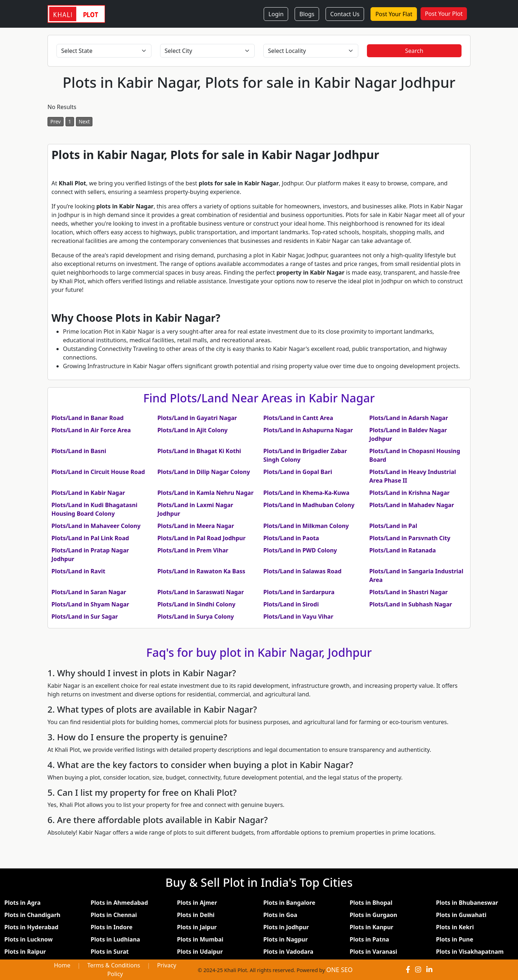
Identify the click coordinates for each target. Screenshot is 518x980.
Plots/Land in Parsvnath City (410, 538)
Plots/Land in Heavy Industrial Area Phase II (413, 476)
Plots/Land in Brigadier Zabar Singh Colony (305, 455)
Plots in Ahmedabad (119, 903)
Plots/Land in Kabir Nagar (88, 493)
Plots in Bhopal (371, 903)
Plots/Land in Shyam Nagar (90, 604)
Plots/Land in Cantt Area (298, 418)
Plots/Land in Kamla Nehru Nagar (206, 493)
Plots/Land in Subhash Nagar (411, 604)
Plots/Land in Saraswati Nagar (201, 592)
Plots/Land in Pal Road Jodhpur (202, 538)
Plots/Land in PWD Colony (300, 550)
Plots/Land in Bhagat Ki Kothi (199, 451)
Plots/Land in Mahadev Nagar (412, 505)
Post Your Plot (444, 14)
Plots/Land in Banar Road (88, 418)
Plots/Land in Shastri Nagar (409, 592)
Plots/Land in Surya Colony (196, 617)
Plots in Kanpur (371, 927)
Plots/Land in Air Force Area (91, 430)
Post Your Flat (394, 14)
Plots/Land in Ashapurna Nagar (308, 430)
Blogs (307, 14)
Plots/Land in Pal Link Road (90, 538)
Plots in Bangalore (289, 903)
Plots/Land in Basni (79, 451)
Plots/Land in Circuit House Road (98, 472)
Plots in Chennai (114, 915)
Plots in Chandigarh (32, 915)
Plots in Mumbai (200, 939)
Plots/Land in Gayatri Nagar (197, 418)
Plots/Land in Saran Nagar (89, 592)
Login (276, 14)
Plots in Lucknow (28, 939)
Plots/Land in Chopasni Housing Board (415, 455)
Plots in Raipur (25, 952)
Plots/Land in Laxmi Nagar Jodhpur (196, 509)
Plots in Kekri (455, 927)
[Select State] (104, 51)
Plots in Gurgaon (373, 915)
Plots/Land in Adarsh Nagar (409, 418)
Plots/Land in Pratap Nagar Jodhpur (90, 555)
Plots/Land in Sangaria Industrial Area (416, 575)
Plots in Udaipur (200, 952)
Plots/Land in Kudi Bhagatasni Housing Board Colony (94, 509)
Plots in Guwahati (461, 915)
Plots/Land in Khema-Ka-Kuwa (306, 493)
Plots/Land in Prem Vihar (193, 550)
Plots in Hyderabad (31, 927)
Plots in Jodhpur (286, 927)
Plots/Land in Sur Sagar (85, 617)
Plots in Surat (110, 952)
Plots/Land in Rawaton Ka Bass (201, 571)
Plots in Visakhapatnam (470, 952)
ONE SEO (339, 970)
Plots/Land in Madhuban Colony (309, 505)
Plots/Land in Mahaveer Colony (96, 526)
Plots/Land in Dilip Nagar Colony (204, 472)
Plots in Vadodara (288, 952)
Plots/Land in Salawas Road (302, 571)
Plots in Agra (22, 903)
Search (414, 51)
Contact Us (345, 14)
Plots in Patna (369, 939)
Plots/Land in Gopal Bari (298, 472)
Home (62, 965)
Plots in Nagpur (286, 939)
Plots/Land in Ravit (78, 571)
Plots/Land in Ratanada (403, 550)
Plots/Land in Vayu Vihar (298, 617)
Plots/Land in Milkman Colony (306, 526)
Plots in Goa (280, 915)
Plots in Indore (112, 927)
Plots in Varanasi (373, 952)
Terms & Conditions (114, 965)
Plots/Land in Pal (393, 526)
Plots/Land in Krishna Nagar (410, 493)
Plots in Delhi (196, 915)
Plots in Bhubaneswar (467, 903)
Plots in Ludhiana (115, 939)
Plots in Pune (455, 939)
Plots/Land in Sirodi (291, 604)
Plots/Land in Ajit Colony (193, 430)
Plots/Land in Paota (291, 538)
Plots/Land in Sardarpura (299, 592)
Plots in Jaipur (197, 927)
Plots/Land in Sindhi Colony (197, 604)
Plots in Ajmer (197, 903)
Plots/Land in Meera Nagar (196, 526)
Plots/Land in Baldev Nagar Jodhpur (408, 434)
